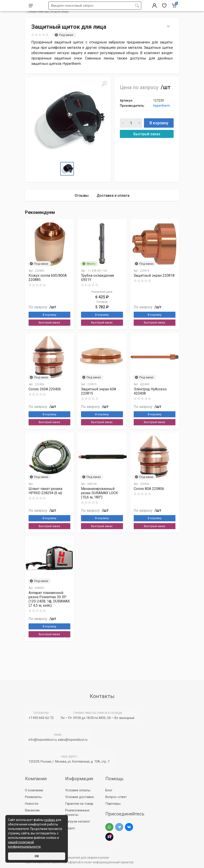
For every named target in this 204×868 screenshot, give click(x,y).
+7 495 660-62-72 (41, 718)
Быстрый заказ (147, 145)
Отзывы (82, 207)
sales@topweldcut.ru (73, 740)
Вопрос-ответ (116, 797)
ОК (37, 856)
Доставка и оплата (113, 207)
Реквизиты (33, 797)
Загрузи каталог (78, 821)
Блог (109, 790)
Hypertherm (162, 117)
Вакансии (32, 810)
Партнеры (113, 804)
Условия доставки (79, 797)
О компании (34, 790)
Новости (32, 804)
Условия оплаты (78, 790)
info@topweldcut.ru (43, 740)
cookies (50, 820)
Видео (70, 828)
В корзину (159, 134)
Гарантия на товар (79, 804)
